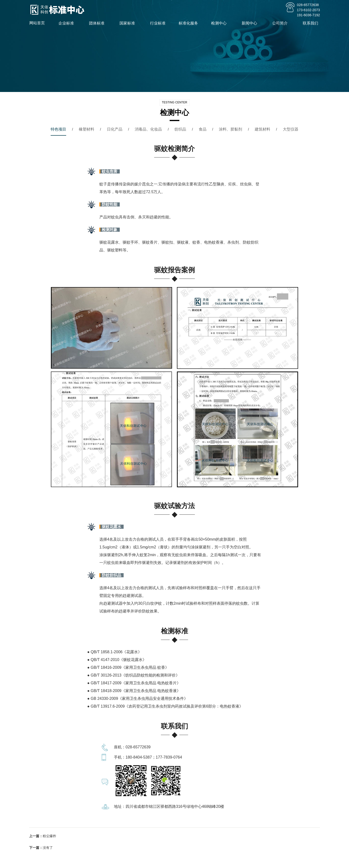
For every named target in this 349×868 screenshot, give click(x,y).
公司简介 (281, 23)
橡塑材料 (87, 129)
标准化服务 (190, 23)
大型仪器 (291, 129)
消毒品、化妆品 (148, 129)
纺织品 (180, 129)
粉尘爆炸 (49, 836)
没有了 (48, 848)
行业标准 (159, 23)
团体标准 (98, 23)
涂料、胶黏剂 (230, 129)
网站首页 (37, 23)
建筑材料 (262, 129)
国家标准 (129, 23)
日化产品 (115, 129)
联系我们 (312, 23)
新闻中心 (251, 23)
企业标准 (68, 23)
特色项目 (58, 129)
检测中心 (220, 23)
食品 (203, 129)
